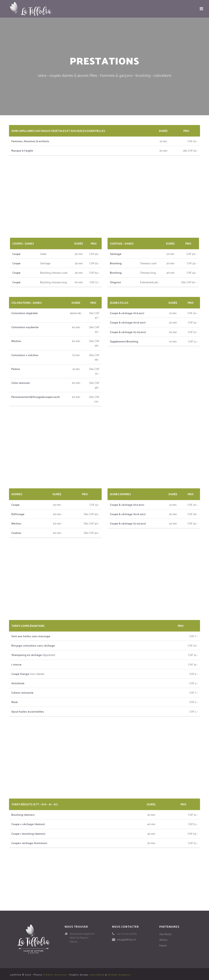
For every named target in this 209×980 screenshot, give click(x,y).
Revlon (163, 940)
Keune (163, 945)
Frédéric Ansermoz (55, 975)
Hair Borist (165, 934)
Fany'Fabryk (97, 975)
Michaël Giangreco (119, 975)
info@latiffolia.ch (126, 940)
